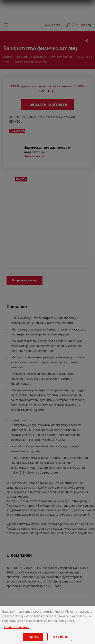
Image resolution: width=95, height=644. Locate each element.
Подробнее (60, 637)
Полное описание (17, 627)
